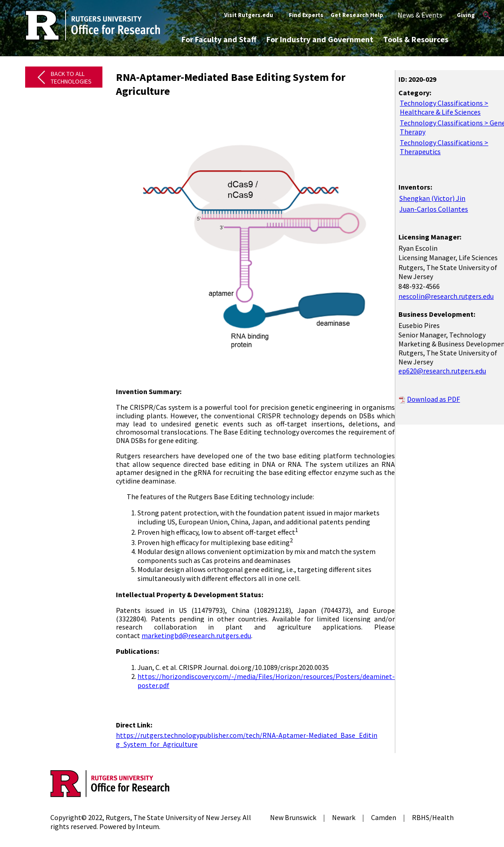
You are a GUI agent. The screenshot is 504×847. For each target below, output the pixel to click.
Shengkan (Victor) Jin (432, 198)
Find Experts (306, 15)
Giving (466, 15)
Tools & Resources (416, 39)
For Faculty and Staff (219, 39)
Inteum (148, 826)
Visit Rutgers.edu (249, 15)
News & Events (420, 15)
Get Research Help (357, 15)
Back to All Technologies (71, 78)
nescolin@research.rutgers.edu (446, 296)
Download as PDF (433, 399)
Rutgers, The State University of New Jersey (173, 817)
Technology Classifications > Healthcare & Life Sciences (444, 107)
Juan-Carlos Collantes (434, 209)
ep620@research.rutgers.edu (442, 371)
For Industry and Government (320, 39)
